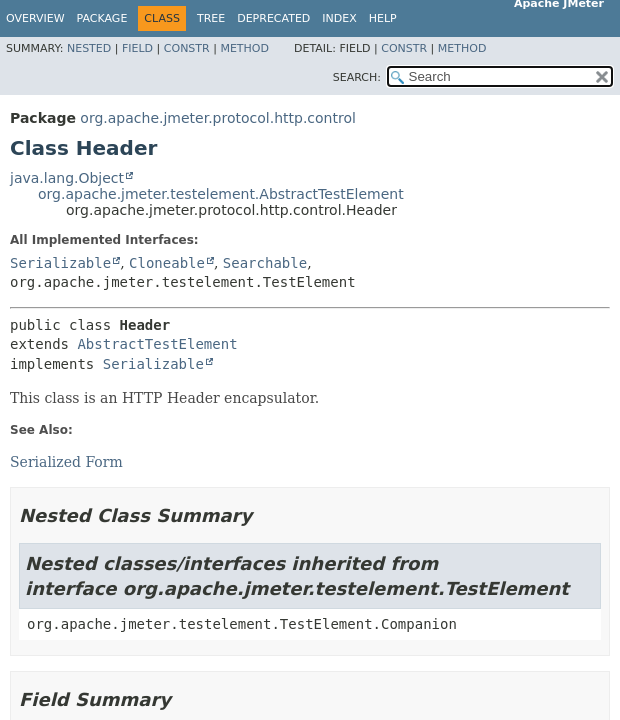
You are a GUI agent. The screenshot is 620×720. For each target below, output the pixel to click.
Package (102, 18)
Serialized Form (66, 462)
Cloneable (167, 263)
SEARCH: (357, 77)
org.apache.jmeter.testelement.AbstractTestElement (221, 194)
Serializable (60, 263)
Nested (89, 48)
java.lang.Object (67, 178)
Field (137, 48)
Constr (187, 48)
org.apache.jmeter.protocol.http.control (218, 118)
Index (339, 18)
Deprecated (273, 18)
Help (383, 18)
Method (244, 48)
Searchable (265, 263)
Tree (211, 18)
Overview (35, 18)
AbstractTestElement (157, 344)
